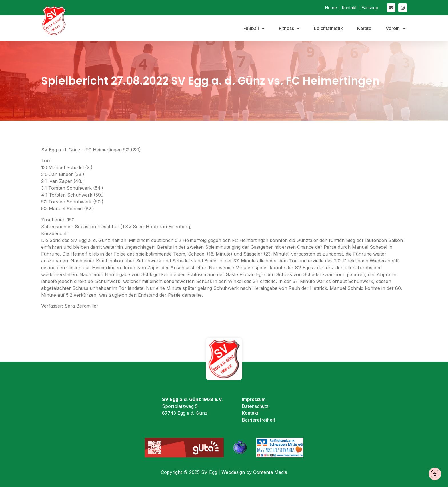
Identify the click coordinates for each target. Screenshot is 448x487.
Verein (396, 28)
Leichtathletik (328, 28)
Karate (364, 28)
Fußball (254, 28)
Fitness (289, 28)
